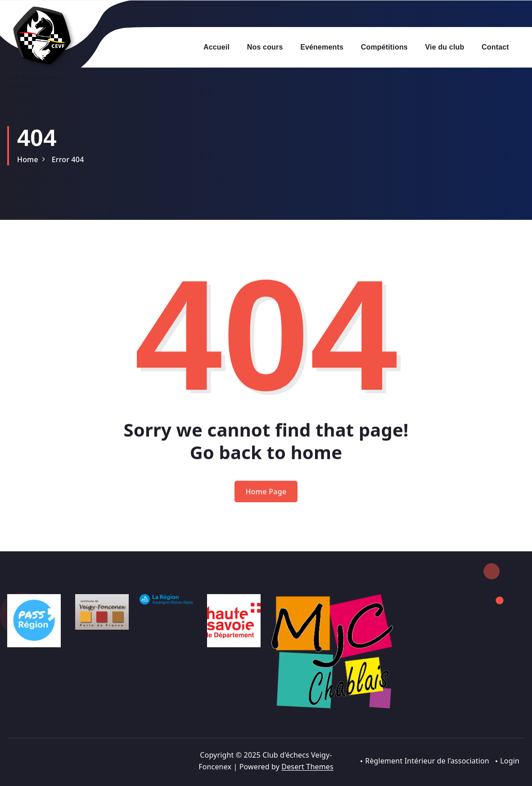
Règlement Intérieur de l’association (427, 761)
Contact (495, 47)
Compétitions (384, 47)
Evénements (322, 47)
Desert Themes (307, 767)
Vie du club (445, 47)
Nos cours (265, 47)
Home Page (266, 500)
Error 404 (68, 159)
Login (510, 761)
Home (28, 159)
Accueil (216, 47)
